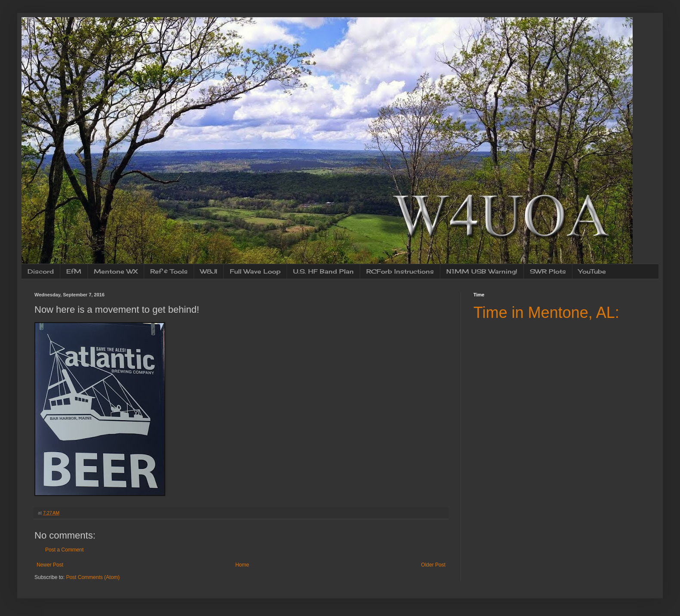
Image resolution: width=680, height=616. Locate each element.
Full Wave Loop (255, 271)
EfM (74, 271)
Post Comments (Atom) (93, 577)
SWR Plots (548, 271)
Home (242, 565)
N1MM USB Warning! (482, 271)
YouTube (592, 271)
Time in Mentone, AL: (546, 313)
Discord (41, 271)
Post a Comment (64, 550)
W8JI (209, 271)
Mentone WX (116, 271)
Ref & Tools (169, 271)
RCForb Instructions (400, 271)
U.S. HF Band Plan (323, 271)
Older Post (433, 565)
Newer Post (50, 565)
